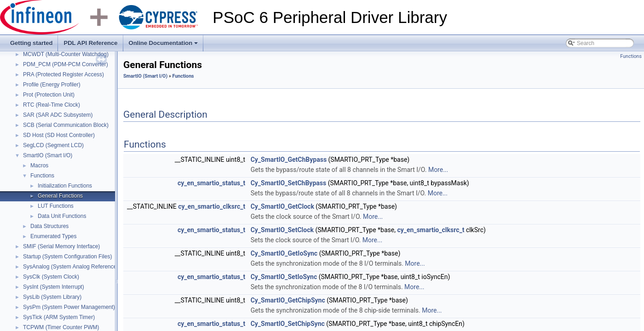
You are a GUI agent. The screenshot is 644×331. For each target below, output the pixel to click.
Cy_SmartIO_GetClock (282, 206)
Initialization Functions (65, 186)
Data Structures (49, 226)
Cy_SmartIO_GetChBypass (289, 160)
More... (438, 170)
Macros (39, 165)
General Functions (60, 196)
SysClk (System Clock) (51, 277)
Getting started (31, 43)
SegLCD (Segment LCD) (53, 145)
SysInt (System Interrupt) (54, 287)
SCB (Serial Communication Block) (66, 125)
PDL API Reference (90, 43)
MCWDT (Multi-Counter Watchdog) (66, 54)
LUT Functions (56, 206)
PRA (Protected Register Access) (63, 74)
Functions (42, 176)
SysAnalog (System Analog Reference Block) (78, 267)
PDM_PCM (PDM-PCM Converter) (66, 64)
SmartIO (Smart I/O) (48, 155)
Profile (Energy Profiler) (52, 85)
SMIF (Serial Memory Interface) (61, 246)
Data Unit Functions (62, 216)
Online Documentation (164, 46)
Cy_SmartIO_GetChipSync (288, 300)
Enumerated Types (54, 236)
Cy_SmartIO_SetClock (282, 230)
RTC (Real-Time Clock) (52, 105)
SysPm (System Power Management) (69, 307)
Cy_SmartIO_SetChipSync (288, 324)
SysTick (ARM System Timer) (59, 317)
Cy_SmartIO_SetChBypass (289, 183)
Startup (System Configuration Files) (67, 257)
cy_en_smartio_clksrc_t (212, 206)
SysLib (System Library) (52, 297)
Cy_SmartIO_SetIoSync (284, 277)
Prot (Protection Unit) (49, 95)
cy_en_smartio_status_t (211, 183)
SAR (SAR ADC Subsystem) (58, 115)
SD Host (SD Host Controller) (59, 135)
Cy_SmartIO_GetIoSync (284, 253)
